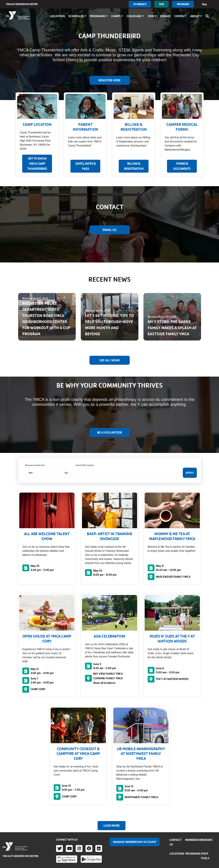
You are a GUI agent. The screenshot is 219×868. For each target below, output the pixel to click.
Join (152, 16)
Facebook (89, 849)
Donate (165, 16)
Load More (112, 826)
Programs (183, 4)
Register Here (109, 80)
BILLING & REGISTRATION (134, 166)
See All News (110, 360)
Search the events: (85, 465)
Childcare (135, 16)
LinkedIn (99, 849)
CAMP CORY (38, 689)
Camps (117, 16)
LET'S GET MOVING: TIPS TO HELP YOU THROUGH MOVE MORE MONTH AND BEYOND (109, 325)
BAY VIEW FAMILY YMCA (108, 674)
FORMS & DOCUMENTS (182, 166)
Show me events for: (35, 465)
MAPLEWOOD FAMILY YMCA (173, 577)
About (196, 16)
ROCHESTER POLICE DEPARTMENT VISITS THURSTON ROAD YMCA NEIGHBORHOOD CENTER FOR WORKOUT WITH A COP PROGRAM (46, 319)
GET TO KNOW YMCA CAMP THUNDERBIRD (37, 164)
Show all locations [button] (104, 683)
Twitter (59, 849)
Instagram (79, 849)
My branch (140, 4)
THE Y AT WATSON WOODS (172, 679)
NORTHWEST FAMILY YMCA (141, 797)
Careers (207, 840)
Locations (58, 16)
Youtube (69, 849)
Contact (180, 16)
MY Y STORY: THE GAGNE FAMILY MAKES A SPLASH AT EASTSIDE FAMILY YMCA (172, 328)
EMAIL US (109, 230)
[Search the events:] (127, 473)
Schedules (77, 16)
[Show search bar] (208, 16)
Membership (194, 840)
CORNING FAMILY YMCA (108, 678)
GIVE (161, 4)
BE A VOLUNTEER (110, 433)
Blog (204, 4)
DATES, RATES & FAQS (85, 166)
